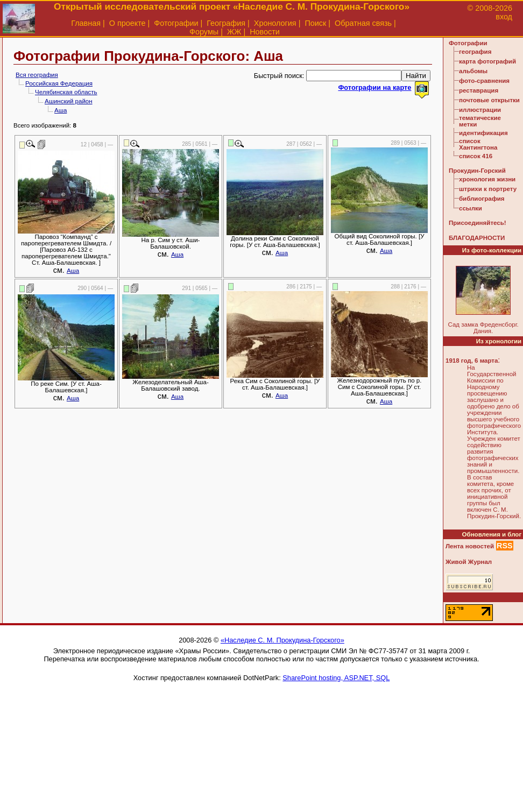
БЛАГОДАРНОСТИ (477, 238)
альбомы (473, 71)
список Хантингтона (478, 144)
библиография (482, 199)
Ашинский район (69, 101)
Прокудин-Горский (477, 171)
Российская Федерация (59, 83)
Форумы (204, 32)
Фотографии (176, 23)
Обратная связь (363, 23)
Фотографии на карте (374, 87)
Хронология (275, 23)
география (475, 52)
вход (504, 17)
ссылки (471, 208)
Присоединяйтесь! (478, 223)
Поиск (315, 23)
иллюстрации (480, 110)
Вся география (37, 75)
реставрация (479, 90)
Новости (265, 32)
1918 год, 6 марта (472, 361)
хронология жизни (487, 179)
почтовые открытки (489, 100)
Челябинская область (66, 92)
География (226, 23)
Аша (61, 110)
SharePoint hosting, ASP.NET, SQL (336, 678)
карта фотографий (487, 61)
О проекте (128, 23)
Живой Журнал (469, 562)
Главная (86, 23)
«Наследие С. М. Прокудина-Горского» (282, 640)
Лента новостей (470, 546)
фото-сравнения (484, 81)
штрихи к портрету (488, 189)
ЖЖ (234, 32)
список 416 (476, 156)
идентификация (483, 133)
